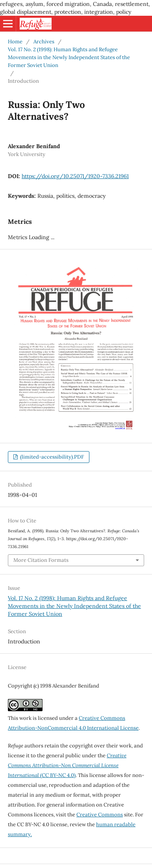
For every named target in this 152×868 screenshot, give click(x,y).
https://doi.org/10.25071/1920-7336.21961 (75, 176)
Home (15, 42)
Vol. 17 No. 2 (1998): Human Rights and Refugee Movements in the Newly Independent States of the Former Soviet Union (69, 57)
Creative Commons (100, 815)
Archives (44, 42)
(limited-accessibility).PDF (51, 457)
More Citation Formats (41, 560)
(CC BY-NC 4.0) (67, 765)
